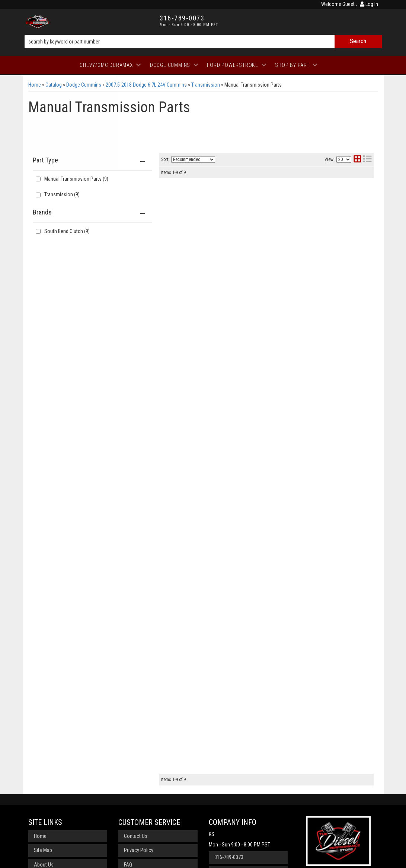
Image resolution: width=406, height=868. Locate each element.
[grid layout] (357, 160)
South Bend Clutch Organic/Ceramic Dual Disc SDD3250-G (257, 427)
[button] (203, 42)
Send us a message (235, 787)
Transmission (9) (62, 194)
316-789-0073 (229, 772)
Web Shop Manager (277, 859)
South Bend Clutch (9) (67, 231)
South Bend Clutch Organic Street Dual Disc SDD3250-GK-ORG (261, 372)
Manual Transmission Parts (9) (76, 179)
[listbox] (193, 159)
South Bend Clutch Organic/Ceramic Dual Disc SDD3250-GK (257, 649)
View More (343, 217)
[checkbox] (38, 231)
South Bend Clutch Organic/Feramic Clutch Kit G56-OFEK (264, 319)
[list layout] (367, 160)
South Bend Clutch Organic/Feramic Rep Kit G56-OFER (260, 538)
